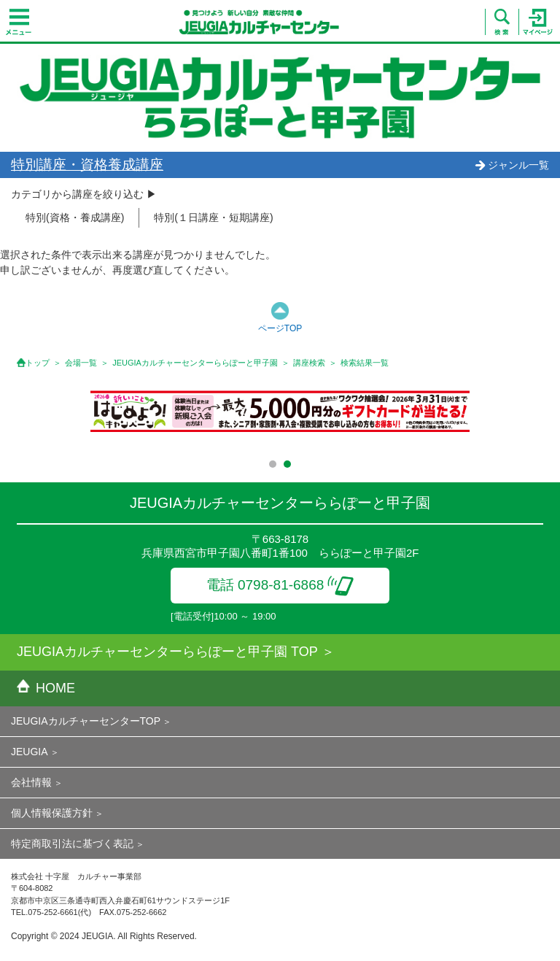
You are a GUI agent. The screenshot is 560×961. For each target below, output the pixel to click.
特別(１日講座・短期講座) (213, 217)
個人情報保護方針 (52, 813)
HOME (46, 688)
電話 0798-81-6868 (280, 585)
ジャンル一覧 (512, 165)
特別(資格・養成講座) (75, 217)
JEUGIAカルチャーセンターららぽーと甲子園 (195, 363)
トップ (38, 363)
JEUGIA (30, 752)
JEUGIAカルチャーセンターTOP (86, 721)
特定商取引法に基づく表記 (72, 844)
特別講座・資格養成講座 (87, 165)
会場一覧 (81, 363)
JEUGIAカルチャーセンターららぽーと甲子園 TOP (167, 652)
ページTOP (280, 328)
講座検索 (309, 363)
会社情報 (31, 782)
